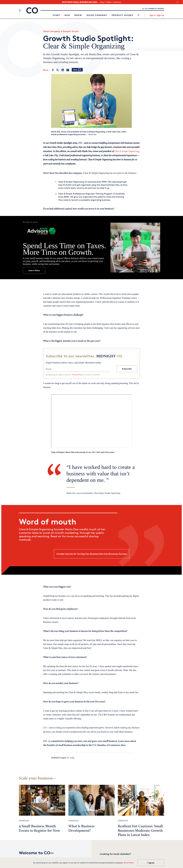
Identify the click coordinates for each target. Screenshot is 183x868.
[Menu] (20, 10)
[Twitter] (58, 69)
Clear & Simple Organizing (127, 151)
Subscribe (127, 368)
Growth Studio (71, 30)
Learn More (34, 269)
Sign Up (161, 15)
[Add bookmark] (77, 69)
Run (67, 15)
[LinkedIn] (63, 69)
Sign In (153, 15)
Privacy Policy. (77, 374)
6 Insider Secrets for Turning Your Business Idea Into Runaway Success (92, 553)
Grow (78, 15)
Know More (129, 863)
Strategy (24, 819)
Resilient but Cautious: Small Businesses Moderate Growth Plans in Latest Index (140, 829)
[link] (138, 15)
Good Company (97, 15)
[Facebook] (53, 69)
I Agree (151, 863)
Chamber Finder (109, 857)
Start (56, 15)
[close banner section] (177, 2)
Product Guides (122, 15)
